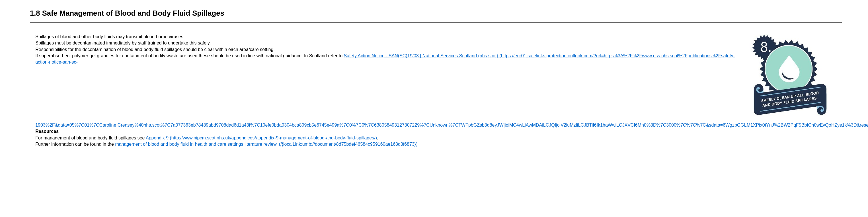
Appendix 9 (157, 138)
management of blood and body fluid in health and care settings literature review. (196, 144)
